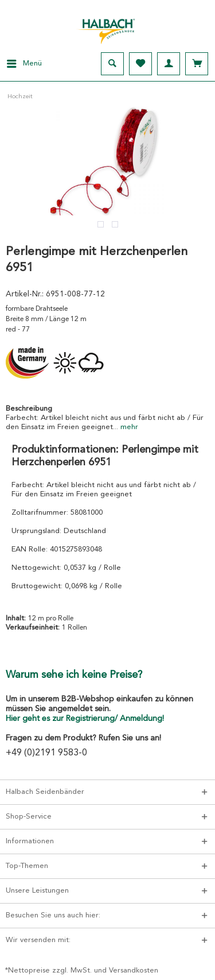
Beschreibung (29, 409)
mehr (128, 427)
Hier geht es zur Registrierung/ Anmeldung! (85, 719)
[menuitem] (21, 64)
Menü (24, 61)
